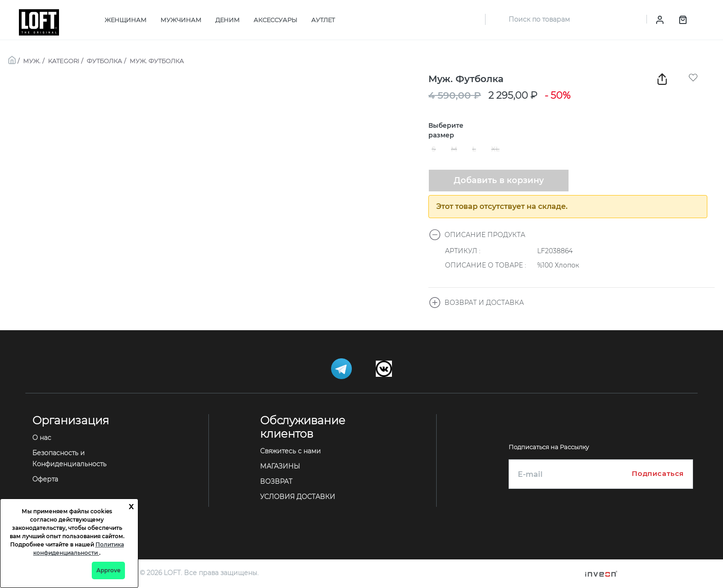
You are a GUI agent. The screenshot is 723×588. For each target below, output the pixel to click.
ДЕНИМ (228, 20)
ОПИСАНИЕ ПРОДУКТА (477, 235)
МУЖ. (32, 61)
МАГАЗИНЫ (280, 466)
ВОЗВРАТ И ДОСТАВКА (476, 303)
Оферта (45, 479)
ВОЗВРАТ (276, 481)
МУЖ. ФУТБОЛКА (157, 61)
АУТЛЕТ (323, 20)
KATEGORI (64, 61)
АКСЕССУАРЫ (276, 20)
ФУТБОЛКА (104, 61)
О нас (42, 438)
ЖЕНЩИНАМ (126, 20)
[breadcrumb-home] (12, 59)
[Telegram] (342, 368)
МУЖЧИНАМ (181, 20)
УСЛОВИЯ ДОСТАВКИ (298, 497)
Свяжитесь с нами (290, 451)
